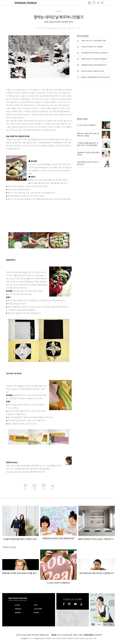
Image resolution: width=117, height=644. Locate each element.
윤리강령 (29, 635)
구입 (111, 624)
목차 (99, 624)
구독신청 (18, 635)
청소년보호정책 (98, 635)
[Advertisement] (34, 216)
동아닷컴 (54, 635)
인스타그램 (69, 604)
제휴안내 (76, 635)
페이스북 (64, 604)
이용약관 (81, 635)
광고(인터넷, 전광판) (67, 635)
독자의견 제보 (35, 635)
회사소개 (59, 635)
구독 (105, 624)
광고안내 (23, 635)
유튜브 (75, 604)
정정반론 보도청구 (44, 635)
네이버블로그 (81, 604)
